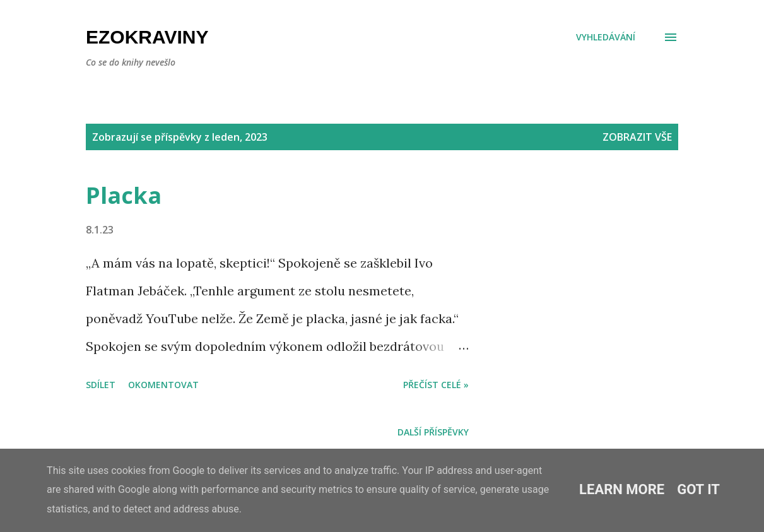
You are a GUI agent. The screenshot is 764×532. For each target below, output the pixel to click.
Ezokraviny (147, 37)
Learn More (622, 489)
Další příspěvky (433, 432)
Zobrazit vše (637, 137)
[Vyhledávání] (606, 37)
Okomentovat (163, 385)
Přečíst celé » (436, 385)
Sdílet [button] (101, 385)
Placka (124, 195)
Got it (698, 489)
